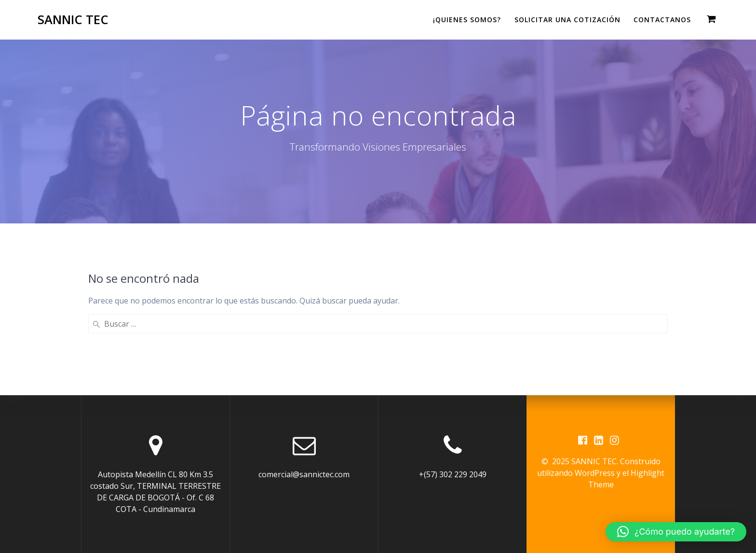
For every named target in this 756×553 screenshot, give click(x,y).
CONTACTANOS (662, 20)
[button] (676, 532)
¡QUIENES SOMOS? (467, 20)
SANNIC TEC (73, 20)
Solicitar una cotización (567, 20)
